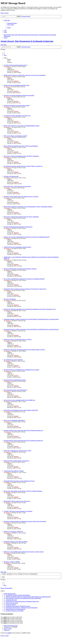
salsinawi (8, 67)
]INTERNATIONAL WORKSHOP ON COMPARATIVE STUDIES (22, 370)
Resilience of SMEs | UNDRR (12, 562)
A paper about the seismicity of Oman (14, 471)
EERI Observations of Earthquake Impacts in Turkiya (18, 339)
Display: (7, 574)
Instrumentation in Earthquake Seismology (15, 380)
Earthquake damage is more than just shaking (16, 542)
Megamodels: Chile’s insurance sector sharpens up (17, 501)
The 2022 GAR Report (10, 299)
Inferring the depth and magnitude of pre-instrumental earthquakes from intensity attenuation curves (30, 309)
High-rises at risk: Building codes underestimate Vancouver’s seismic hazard (24, 552)
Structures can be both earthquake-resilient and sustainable (19, 95)
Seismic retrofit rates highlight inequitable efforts (17, 85)
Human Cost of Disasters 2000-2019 (13, 531)
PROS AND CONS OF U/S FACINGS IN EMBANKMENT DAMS (22, 126)
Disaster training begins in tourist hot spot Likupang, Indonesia (20, 269)
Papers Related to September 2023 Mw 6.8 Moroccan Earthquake (21, 146)
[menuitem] (12, 23)
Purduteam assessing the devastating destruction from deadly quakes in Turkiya (24, 350)
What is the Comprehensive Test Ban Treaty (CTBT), (18, 451)
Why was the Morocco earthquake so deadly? (16, 136)
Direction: (31, 574)
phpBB (9, 633)
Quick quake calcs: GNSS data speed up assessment (17, 186)
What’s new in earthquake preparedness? (14, 420)
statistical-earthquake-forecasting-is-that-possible (17, 106)
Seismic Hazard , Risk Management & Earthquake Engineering (27, 41)
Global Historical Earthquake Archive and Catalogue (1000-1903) (21, 410)
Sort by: (19, 574)
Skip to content (5, 13)
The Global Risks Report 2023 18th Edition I (15, 390)
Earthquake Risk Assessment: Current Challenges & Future (19, 481)
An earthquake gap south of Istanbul (13, 360)
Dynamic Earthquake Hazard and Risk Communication (18, 227)
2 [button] (4, 54)
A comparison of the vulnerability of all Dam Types (17, 116)
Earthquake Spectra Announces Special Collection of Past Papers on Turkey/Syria (25, 289)
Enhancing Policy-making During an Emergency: (17, 461)
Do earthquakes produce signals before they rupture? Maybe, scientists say (23, 166)
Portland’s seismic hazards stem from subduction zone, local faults (21, 196)
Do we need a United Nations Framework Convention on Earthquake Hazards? (24, 279)
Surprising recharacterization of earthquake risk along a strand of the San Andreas (25, 521)
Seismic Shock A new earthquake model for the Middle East (19, 400)
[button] (5, 55)
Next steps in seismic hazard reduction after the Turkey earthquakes (21, 156)
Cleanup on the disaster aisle (11, 176)
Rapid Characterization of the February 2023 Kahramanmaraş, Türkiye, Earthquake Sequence (28, 207)
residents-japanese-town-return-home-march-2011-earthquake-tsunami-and (23, 430)
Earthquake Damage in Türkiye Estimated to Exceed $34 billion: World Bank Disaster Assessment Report (31, 319)
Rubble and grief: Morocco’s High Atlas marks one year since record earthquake (25, 75)
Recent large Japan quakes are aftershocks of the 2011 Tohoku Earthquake (23, 491)
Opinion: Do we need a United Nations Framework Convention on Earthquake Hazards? (27, 237)
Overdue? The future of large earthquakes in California (18, 511)
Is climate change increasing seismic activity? (16, 65)
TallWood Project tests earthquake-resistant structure (17, 247)
